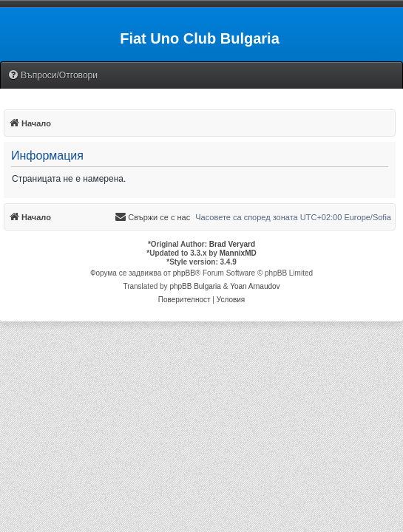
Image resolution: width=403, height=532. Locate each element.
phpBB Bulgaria (195, 286)
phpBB (184, 273)
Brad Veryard (232, 244)
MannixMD (238, 253)
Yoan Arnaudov (255, 286)
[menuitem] (53, 76)
